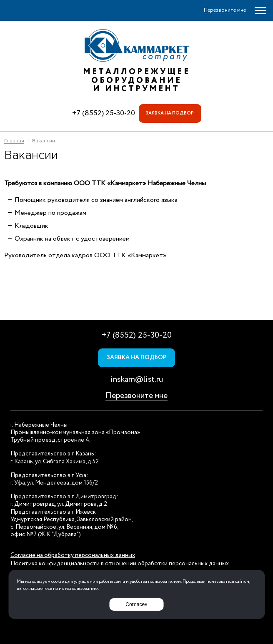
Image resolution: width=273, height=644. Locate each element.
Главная (14, 141)
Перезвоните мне (136, 396)
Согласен (136, 604)
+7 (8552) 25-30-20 (104, 113)
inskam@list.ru (137, 379)
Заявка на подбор (170, 113)
